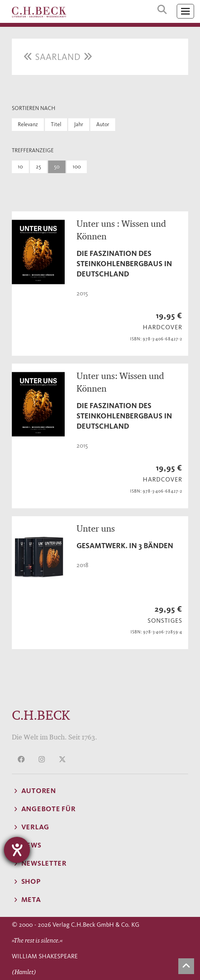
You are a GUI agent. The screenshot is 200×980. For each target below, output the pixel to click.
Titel (56, 124)
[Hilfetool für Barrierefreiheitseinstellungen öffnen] (17, 850)
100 (77, 167)
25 (38, 167)
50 (57, 167)
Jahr (79, 124)
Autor (103, 124)
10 (20, 167)
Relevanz (28, 124)
